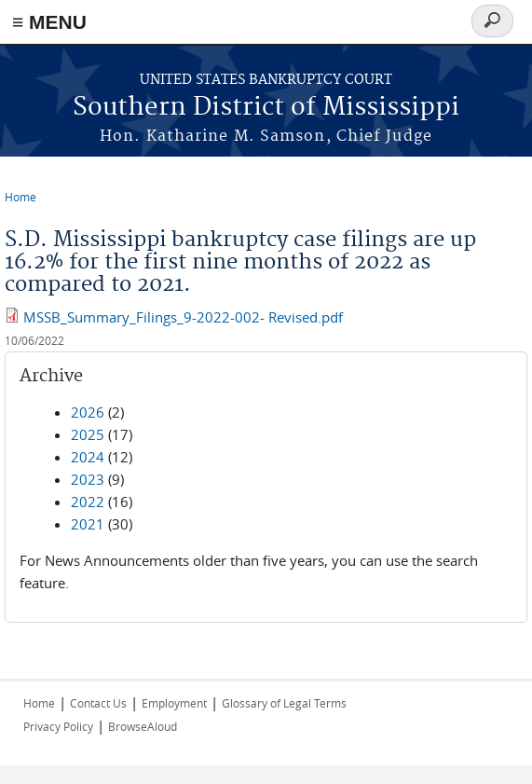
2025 (88, 434)
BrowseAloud (143, 726)
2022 (88, 502)
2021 (88, 524)
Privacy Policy (58, 726)
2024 (88, 457)
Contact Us (98, 703)
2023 (88, 479)
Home (20, 197)
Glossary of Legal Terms (284, 703)
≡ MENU (49, 22)
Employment (174, 703)
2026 (88, 412)
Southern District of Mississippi (266, 108)
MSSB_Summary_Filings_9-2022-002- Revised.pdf (183, 317)
